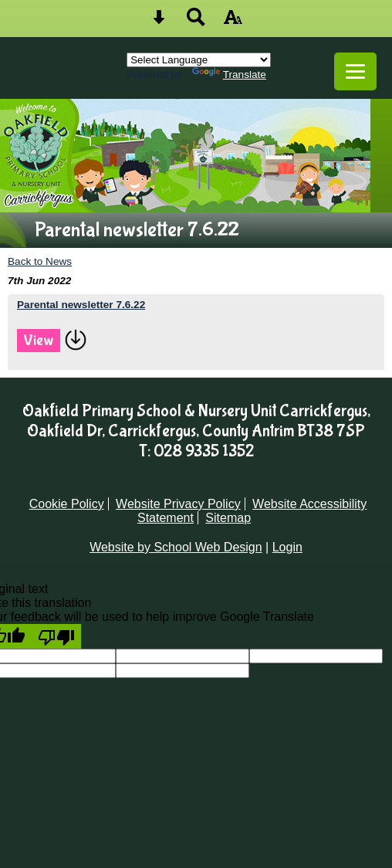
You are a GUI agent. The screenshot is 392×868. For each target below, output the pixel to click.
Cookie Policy (67, 504)
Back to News (40, 261)
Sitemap (228, 518)
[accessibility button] (233, 22)
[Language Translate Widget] (199, 60)
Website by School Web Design (176, 547)
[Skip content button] (159, 22)
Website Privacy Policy (178, 504)
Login (287, 547)
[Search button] (196, 22)
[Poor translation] (56, 636)
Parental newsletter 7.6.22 (81, 305)
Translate (229, 75)
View (39, 341)
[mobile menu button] (355, 71)
